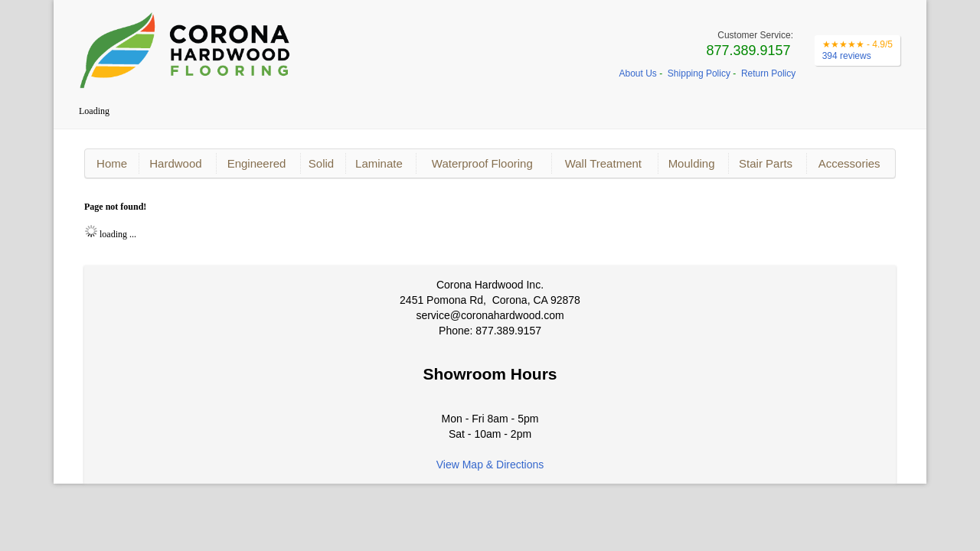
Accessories (849, 163)
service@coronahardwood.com (490, 315)
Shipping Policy (699, 73)
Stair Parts (766, 163)
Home (112, 163)
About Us (638, 73)
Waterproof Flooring (482, 163)
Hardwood (175, 163)
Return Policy (768, 73)
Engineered (257, 163)
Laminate (379, 163)
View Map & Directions (490, 465)
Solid (321, 163)
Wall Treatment (603, 163)
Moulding (692, 163)
